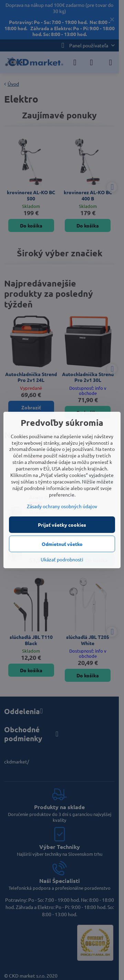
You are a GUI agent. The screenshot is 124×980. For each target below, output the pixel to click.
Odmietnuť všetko (62, 544)
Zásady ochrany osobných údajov (62, 506)
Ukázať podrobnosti (62, 559)
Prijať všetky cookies (62, 525)
